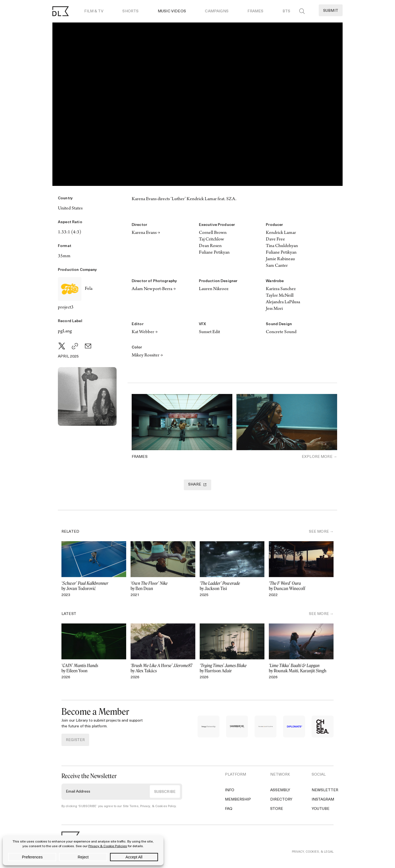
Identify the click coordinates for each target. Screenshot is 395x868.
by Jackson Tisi (232, 586)
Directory (281, 800)
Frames (255, 11)
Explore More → (319, 457)
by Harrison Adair (232, 668)
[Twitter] (62, 346)
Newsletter (325, 790)
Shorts (130, 11)
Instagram (323, 800)
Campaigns (217, 11)
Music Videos (172, 11)
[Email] (88, 346)
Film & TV (94, 11)
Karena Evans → (146, 233)
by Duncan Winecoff (301, 586)
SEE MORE (319, 532)
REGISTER (75, 740)
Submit (331, 11)
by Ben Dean (163, 586)
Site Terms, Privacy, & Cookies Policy (149, 806)
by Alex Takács (163, 668)
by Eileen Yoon (94, 668)
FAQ (229, 809)
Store (277, 809)
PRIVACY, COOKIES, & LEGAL (313, 852)
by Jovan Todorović (94, 586)
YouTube (321, 809)
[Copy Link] (75, 346)
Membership (238, 800)
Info (230, 790)
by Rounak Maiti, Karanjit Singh (301, 668)
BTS (286, 11)
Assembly (280, 790)
